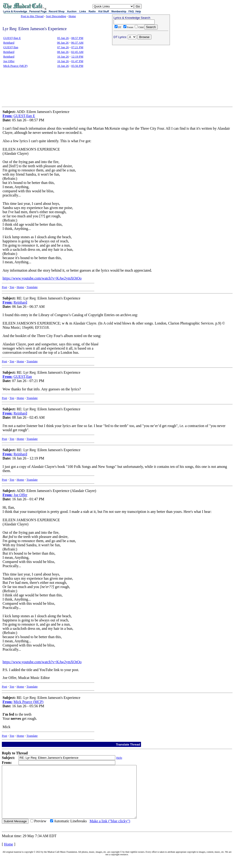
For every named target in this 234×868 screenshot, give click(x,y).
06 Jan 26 (63, 43)
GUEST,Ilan (11, 47)
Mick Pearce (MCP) (15, 66)
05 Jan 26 (63, 38)
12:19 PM (77, 56)
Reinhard (9, 43)
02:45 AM (77, 52)
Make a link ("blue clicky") (110, 831)
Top (12, 287)
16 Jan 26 (63, 56)
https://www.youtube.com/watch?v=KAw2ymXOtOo (42, 278)
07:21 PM (77, 47)
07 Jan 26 (63, 47)
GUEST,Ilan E (12, 38)
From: (8, 116)
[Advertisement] (141, 77)
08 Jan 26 (63, 52)
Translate (32, 287)
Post (4, 287)
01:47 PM (77, 61)
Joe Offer (9, 61)
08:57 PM (77, 38)
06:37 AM (77, 43)
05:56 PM (77, 66)
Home (72, 16)
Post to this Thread (32, 16)
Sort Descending (56, 16)
